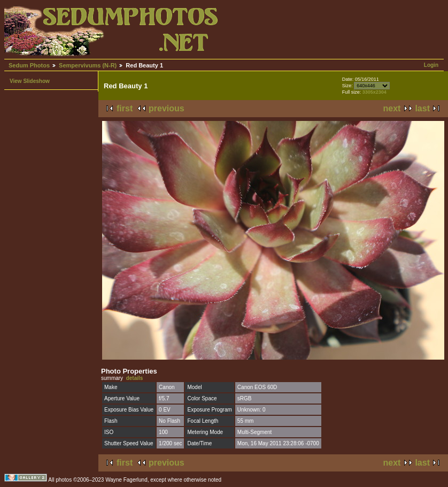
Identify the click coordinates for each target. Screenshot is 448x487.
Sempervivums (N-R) (88, 65)
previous (167, 108)
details (135, 378)
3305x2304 (374, 92)
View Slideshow (30, 81)
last (422, 108)
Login (431, 65)
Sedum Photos (29, 65)
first (125, 108)
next (392, 108)
